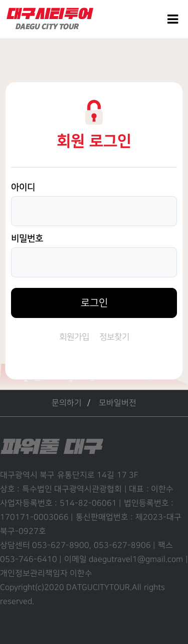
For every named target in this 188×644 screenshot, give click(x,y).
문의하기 (67, 403)
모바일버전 (118, 403)
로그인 (94, 303)
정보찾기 (114, 337)
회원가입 (74, 337)
